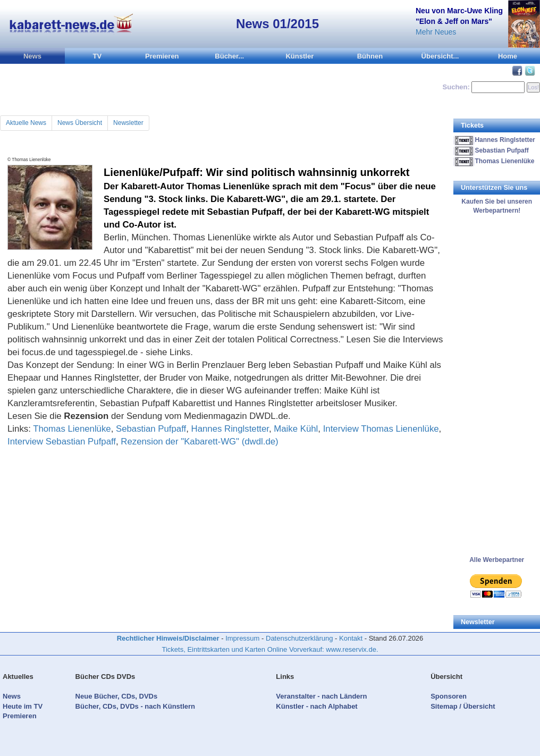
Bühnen (370, 56)
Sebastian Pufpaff (151, 429)
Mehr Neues (436, 32)
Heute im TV (23, 706)
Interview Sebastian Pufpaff (62, 442)
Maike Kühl (296, 429)
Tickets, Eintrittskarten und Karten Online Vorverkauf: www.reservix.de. (270, 649)
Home (508, 56)
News (32, 56)
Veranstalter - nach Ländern (321, 696)
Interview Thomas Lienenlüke (381, 429)
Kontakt (351, 638)
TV (98, 56)
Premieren (162, 56)
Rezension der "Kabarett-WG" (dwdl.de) (199, 442)
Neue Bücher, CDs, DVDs (117, 696)
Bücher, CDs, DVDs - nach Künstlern (135, 706)
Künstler (299, 56)
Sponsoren (449, 696)
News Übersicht (80, 123)
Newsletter (128, 123)
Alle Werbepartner (497, 560)
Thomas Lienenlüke (72, 429)
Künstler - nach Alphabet (317, 706)
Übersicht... (440, 56)
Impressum (242, 638)
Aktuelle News (26, 123)
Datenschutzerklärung (299, 638)
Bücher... (229, 56)
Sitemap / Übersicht (463, 706)
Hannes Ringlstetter (230, 429)
